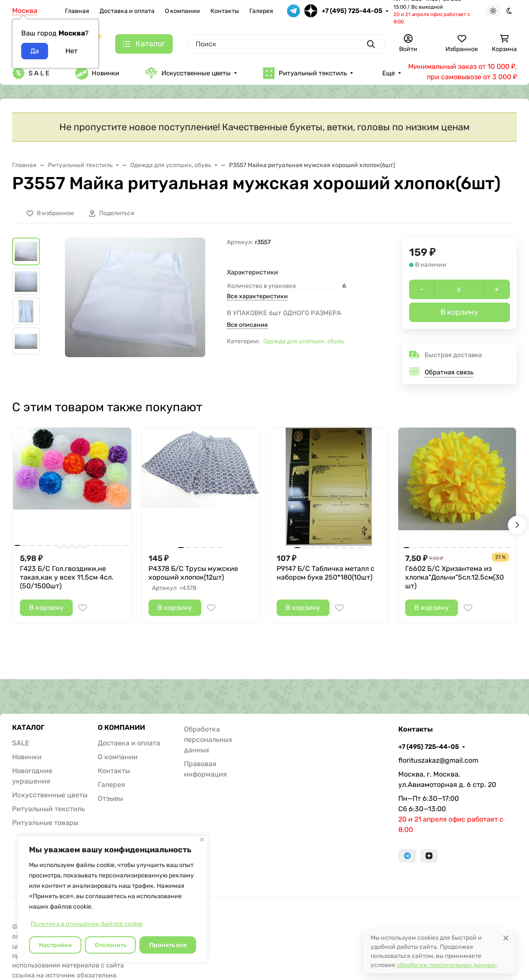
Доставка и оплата (127, 11)
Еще (389, 73)
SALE (21, 743)
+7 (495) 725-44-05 (352, 11)
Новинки (97, 73)
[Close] (506, 938)
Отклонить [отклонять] (111, 945)
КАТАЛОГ (28, 728)
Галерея (261, 11)
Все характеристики (257, 296)
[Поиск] (287, 44)
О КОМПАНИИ (121, 728)
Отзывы (110, 798)
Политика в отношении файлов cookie (87, 924)
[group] (135, 297)
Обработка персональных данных (208, 740)
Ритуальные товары (45, 823)
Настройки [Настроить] (55, 945)
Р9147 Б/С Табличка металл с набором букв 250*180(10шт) (326, 573)
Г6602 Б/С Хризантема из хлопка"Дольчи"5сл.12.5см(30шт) (455, 577)
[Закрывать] (202, 840)
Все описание (247, 325)
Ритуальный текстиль (305, 73)
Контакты (225, 11)
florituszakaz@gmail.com (438, 760)
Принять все (168, 945)
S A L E (31, 73)
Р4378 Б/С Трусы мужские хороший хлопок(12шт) (193, 573)
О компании (182, 11)
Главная (77, 11)
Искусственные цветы (188, 73)
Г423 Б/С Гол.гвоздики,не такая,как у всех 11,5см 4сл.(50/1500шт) (67, 577)
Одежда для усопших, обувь (304, 341)
